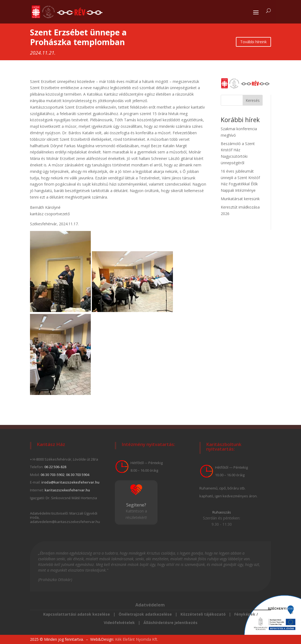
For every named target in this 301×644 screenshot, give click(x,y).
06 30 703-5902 (52, 475)
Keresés (253, 100)
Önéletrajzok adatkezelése (146, 614)
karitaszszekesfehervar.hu (67, 490)
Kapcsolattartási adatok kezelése (77, 614)
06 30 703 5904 (78, 475)
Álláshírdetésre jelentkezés (170, 623)
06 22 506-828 (55, 467)
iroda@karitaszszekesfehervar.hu (70, 482)
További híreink (253, 42)
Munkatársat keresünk (240, 199)
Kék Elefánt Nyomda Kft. (137, 639)
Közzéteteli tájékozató (203, 614)
